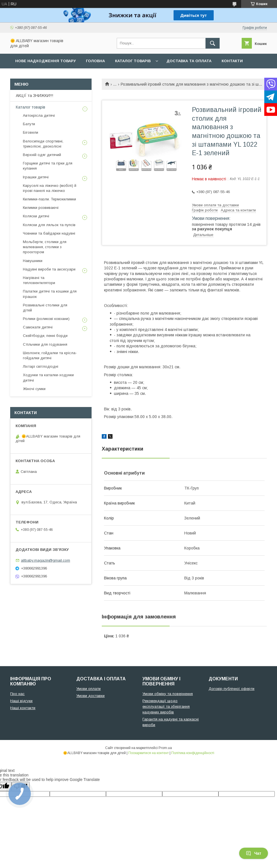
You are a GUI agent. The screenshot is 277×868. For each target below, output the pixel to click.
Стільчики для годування (45, 344)
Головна (95, 61)
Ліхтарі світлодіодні (41, 366)
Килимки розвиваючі (41, 208)
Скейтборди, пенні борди (45, 336)
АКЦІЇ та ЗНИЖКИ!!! (34, 96)
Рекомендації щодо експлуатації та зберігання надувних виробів (166, 706)
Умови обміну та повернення (168, 694)
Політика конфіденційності (193, 753)
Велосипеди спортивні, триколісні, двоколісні (43, 144)
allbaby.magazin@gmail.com (46, 560)
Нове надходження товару (46, 61)
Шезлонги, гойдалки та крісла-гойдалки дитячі (50, 355)
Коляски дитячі (36, 216)
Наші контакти (23, 708)
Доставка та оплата (189, 61)
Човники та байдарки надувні (49, 233)
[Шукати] (213, 43)
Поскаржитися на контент (149, 753)
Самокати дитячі (38, 327)
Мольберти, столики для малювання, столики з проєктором (45, 247)
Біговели (31, 132)
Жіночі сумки (34, 389)
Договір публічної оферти (231, 689)
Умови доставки (90, 696)
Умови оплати (88, 689)
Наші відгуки (21, 701)
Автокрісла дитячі (39, 115)
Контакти (232, 61)
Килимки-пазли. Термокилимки (49, 199)
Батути (29, 124)
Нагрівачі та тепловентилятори (39, 280)
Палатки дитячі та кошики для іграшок (50, 294)
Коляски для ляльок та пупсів (49, 225)
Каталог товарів (133, 61)
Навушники (33, 261)
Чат (254, 853)
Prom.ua (165, 748)
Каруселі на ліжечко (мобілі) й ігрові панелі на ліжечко (50, 188)
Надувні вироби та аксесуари (49, 269)
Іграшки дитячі (36, 177)
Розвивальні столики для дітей (45, 308)
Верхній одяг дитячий (42, 155)
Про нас (24, 76)
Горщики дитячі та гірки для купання (48, 166)
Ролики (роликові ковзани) (46, 319)
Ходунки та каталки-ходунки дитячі (48, 377)
